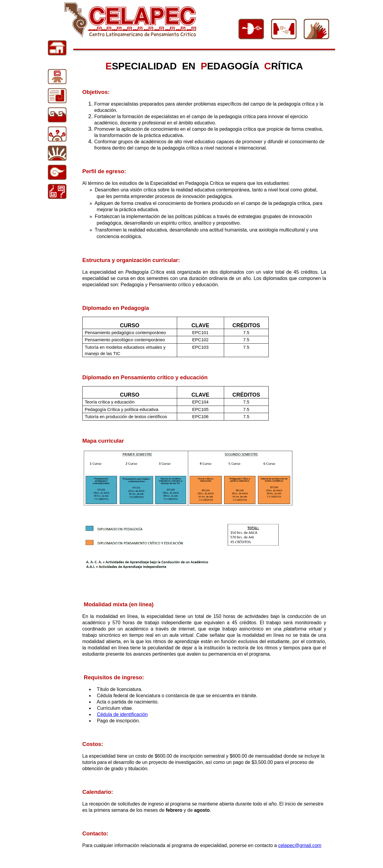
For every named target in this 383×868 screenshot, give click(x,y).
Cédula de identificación (122, 714)
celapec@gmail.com (300, 845)
